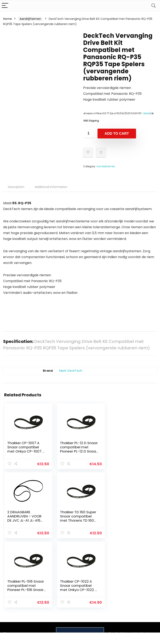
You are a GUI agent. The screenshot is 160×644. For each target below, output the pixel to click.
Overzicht (116, 591)
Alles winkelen (119, 580)
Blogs (112, 586)
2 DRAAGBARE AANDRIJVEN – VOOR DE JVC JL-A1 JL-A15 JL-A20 (129, 449)
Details (147, 113)
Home (7, 19)
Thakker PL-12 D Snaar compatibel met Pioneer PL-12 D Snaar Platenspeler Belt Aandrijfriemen (78, 451)
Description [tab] (16, 187)
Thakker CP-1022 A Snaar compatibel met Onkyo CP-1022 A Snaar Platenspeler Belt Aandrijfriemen (130, 520)
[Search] (154, 6)
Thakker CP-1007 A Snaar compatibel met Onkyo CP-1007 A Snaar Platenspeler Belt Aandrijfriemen (26, 451)
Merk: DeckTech (71, 371)
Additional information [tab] (51, 187)
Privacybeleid (143, 574)
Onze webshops (116, 599)
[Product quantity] (89, 133)
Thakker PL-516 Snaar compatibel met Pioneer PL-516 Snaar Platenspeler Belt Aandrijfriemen (78, 520)
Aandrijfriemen (30, 19)
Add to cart (117, 134)
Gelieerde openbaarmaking (146, 591)
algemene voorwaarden (143, 582)
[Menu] (5, 6)
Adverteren (117, 607)
